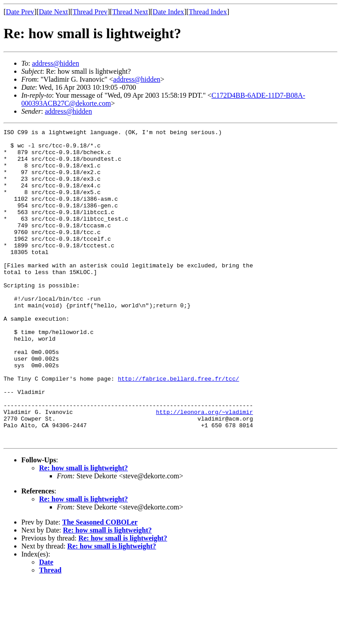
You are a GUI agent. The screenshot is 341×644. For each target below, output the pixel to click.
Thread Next (130, 12)
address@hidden (56, 63)
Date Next (54, 12)
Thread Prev (90, 12)
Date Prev (20, 12)
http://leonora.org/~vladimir (204, 469)
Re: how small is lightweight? (83, 531)
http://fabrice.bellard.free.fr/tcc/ (178, 429)
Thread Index (208, 12)
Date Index (169, 12)
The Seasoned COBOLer (100, 585)
